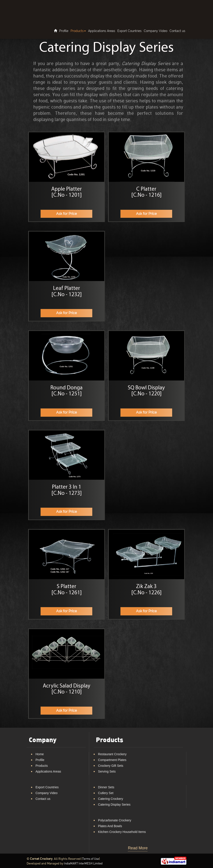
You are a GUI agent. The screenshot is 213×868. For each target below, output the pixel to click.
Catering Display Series (114, 805)
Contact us (177, 31)
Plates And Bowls (110, 826)
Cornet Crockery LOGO (46, 9)
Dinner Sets (106, 787)
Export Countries (129, 31)
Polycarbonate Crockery (115, 820)
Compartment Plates (112, 760)
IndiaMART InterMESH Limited (83, 864)
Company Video (156, 31)
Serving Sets (107, 771)
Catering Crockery (111, 799)
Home (40, 754)
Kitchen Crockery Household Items (122, 832)
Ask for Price (66, 214)
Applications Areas (102, 31)
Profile (64, 31)
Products (78, 31)
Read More (138, 848)
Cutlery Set (106, 793)
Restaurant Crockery (112, 754)
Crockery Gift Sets (111, 766)
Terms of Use (91, 859)
